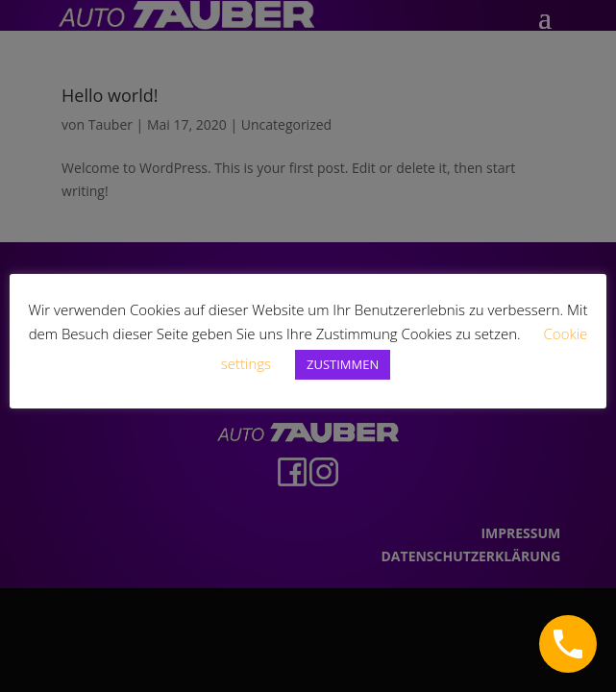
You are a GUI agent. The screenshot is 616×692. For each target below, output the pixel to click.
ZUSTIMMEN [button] (343, 364)
